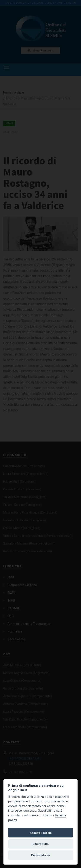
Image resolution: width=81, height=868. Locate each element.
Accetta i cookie (41, 833)
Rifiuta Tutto (40, 844)
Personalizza (40, 855)
